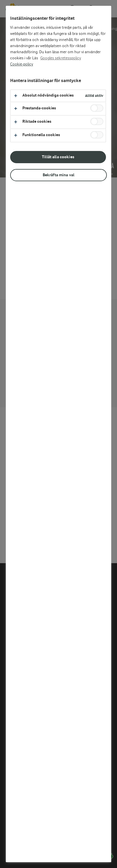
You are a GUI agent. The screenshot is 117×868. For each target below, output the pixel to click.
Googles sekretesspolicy (61, 58)
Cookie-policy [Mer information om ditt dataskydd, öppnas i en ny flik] (22, 64)
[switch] (97, 108)
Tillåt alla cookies (58, 157)
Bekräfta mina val (59, 175)
